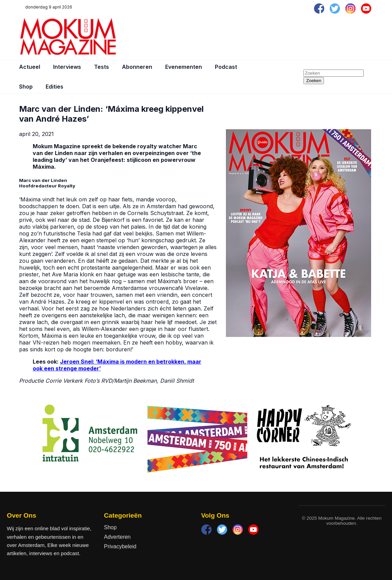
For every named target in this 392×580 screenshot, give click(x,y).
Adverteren (117, 537)
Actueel (30, 67)
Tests (101, 67)
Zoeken (314, 81)
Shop (26, 87)
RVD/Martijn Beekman (129, 381)
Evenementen (184, 67)
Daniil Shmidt (178, 381)
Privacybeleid (120, 546)
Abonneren (137, 67)
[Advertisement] (249, 36)
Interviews (67, 67)
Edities (54, 87)
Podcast (226, 67)
